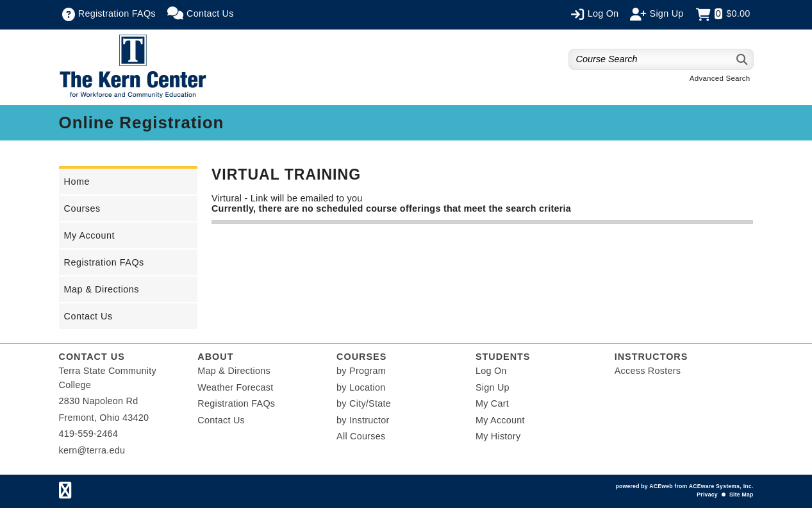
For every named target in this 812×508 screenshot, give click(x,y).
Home (77, 182)
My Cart (492, 403)
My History (498, 436)
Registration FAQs (104, 262)
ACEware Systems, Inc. (721, 486)
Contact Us (88, 316)
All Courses (361, 436)
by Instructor (363, 420)
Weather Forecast (235, 387)
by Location (361, 387)
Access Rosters (648, 371)
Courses (82, 208)
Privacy (707, 495)
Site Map (741, 495)
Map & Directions (102, 289)
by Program (361, 371)
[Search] (742, 59)
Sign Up (493, 387)
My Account (89, 235)
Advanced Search (720, 78)
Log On (491, 371)
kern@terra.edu (92, 450)
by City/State (364, 403)
